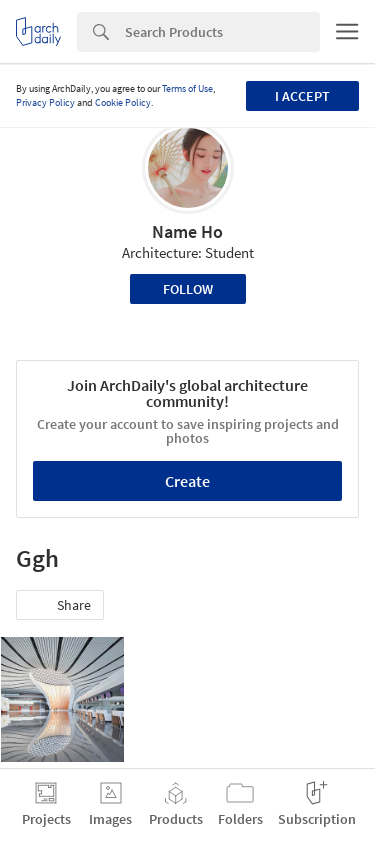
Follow (188, 289)
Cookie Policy (123, 102)
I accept (302, 96)
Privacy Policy (45, 102)
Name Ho (187, 231)
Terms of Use (187, 88)
